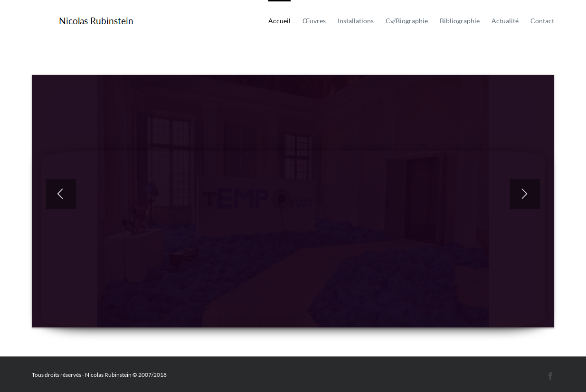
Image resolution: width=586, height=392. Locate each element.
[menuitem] (285, 20)
